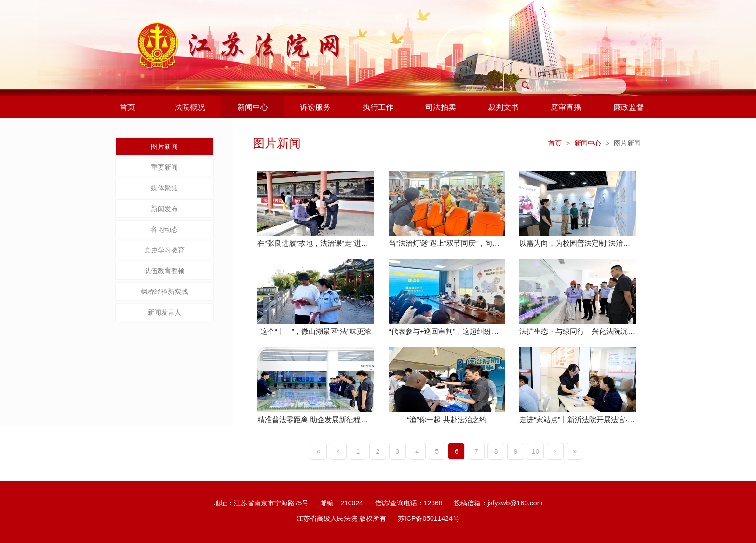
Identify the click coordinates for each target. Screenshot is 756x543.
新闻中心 (588, 143)
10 (536, 451)
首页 (555, 143)
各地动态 (164, 229)
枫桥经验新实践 (164, 291)
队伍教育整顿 (164, 271)
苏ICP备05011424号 (429, 518)
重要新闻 (164, 167)
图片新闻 (164, 146)
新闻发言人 (164, 312)
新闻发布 (164, 209)
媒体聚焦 (164, 188)
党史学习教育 (164, 250)
